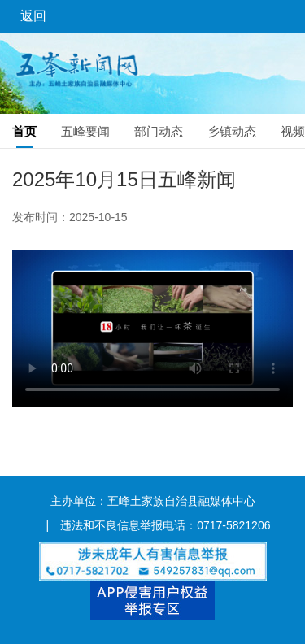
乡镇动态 (232, 131)
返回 (33, 16)
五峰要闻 (85, 131)
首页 (24, 131)
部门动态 (159, 131)
